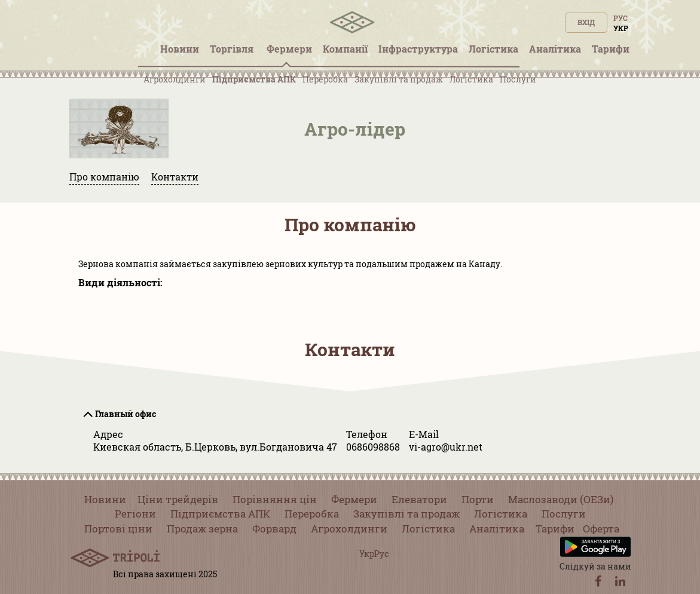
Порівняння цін (275, 499)
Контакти (175, 177)
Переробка (325, 79)
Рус (620, 18)
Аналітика (497, 529)
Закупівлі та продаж (399, 79)
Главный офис (126, 414)
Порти (478, 499)
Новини (105, 499)
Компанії (345, 49)
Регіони (135, 514)
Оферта (601, 529)
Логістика (471, 79)
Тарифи (555, 529)
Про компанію (104, 177)
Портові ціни (118, 529)
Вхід (586, 22)
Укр (621, 28)
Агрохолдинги (175, 79)
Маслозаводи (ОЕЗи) (561, 499)
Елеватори (419, 499)
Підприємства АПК (254, 79)
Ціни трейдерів (178, 499)
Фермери (354, 499)
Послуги (518, 79)
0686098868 (373, 447)
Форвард (274, 529)
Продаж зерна (202, 529)
